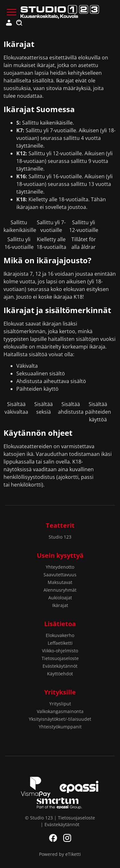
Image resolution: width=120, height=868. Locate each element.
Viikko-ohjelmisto (60, 651)
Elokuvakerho (60, 635)
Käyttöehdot (60, 674)
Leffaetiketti (60, 643)
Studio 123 (60, 537)
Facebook (53, 838)
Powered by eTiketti (60, 854)
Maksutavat (60, 582)
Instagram (67, 838)
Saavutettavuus (60, 575)
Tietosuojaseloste (60, 658)
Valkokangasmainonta (60, 711)
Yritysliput (60, 704)
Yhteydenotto (60, 567)
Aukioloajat (60, 598)
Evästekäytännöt (60, 666)
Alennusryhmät (60, 590)
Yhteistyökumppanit (60, 727)
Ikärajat (60, 605)
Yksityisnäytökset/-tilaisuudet (60, 719)
